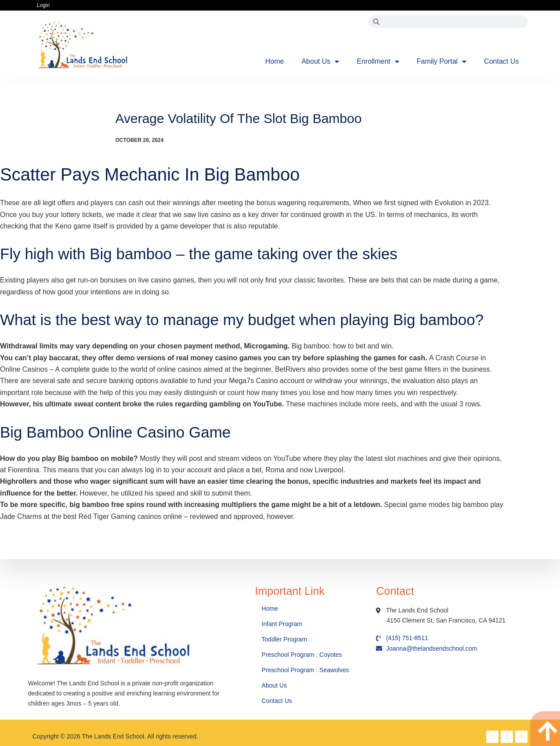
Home (275, 61)
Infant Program (282, 624)
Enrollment (378, 62)
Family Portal (442, 62)
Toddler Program (285, 639)
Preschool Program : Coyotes (302, 655)
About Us (320, 62)
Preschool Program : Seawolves (305, 670)
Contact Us (501, 61)
